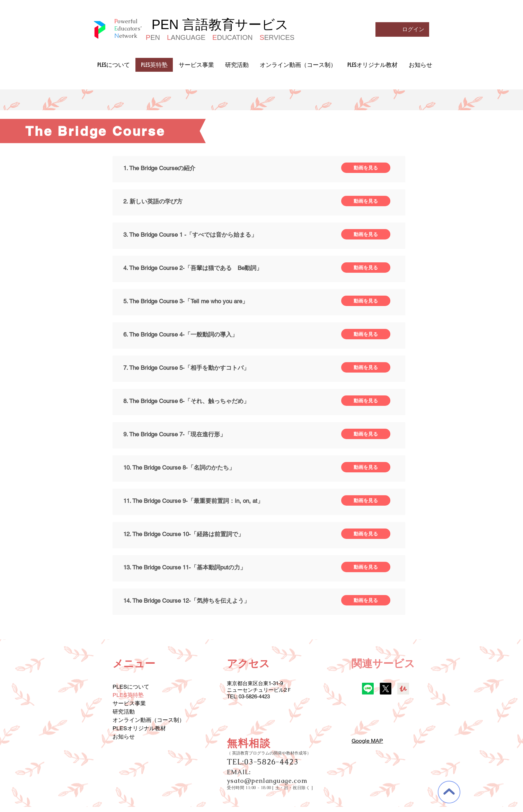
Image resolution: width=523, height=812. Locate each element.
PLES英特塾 (128, 695)
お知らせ (124, 737)
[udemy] (403, 689)
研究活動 (124, 712)
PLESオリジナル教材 (139, 728)
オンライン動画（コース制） (149, 720)
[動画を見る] (366, 168)
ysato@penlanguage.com (267, 781)
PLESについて (131, 687)
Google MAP (367, 741)
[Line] (368, 689)
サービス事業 (129, 703)
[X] (385, 689)
